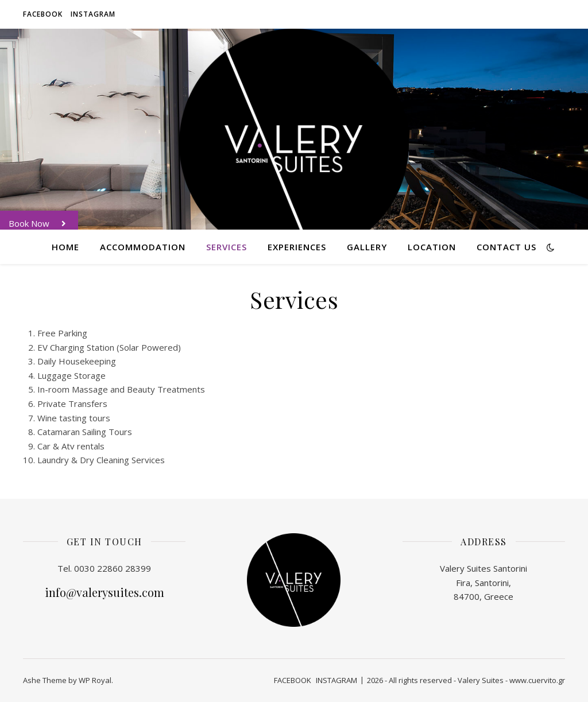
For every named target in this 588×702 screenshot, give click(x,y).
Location (432, 247)
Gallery (367, 247)
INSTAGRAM (93, 14)
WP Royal (95, 680)
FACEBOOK (43, 14)
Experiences (297, 247)
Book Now (43, 224)
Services (227, 247)
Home (65, 247)
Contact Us (506, 247)
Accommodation (143, 247)
